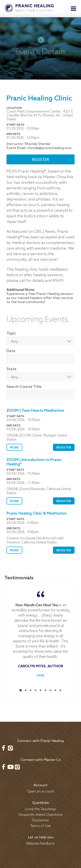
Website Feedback (40, 841)
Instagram (10, 746)
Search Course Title (24, 387)
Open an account (41, 789)
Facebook (3, 746)
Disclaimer (41, 818)
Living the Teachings (40, 807)
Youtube (10, 765)
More (14, 448)
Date (11, 351)
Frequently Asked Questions (40, 813)
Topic (11, 333)
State (11, 369)
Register (40, 160)
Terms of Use (41, 824)
